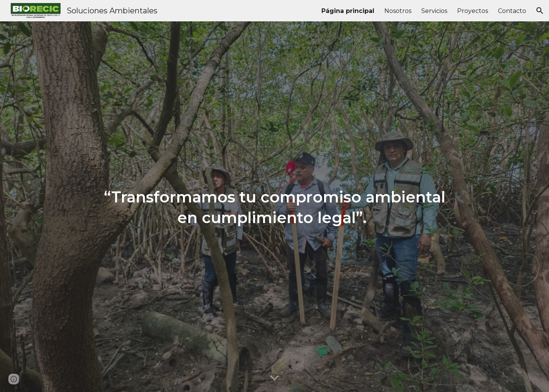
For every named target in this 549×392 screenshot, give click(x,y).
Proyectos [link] (473, 11)
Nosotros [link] (398, 11)
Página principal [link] (348, 11)
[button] (540, 11)
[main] (274, 207)
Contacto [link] (512, 11)
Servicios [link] (434, 11)
